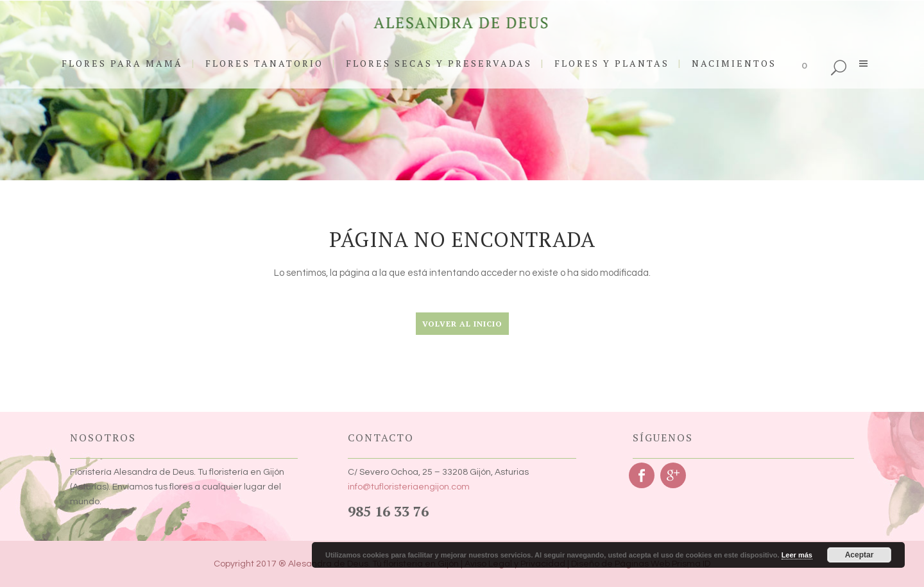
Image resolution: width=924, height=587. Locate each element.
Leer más (797, 555)
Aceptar (860, 555)
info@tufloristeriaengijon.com (409, 487)
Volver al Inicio (462, 324)
